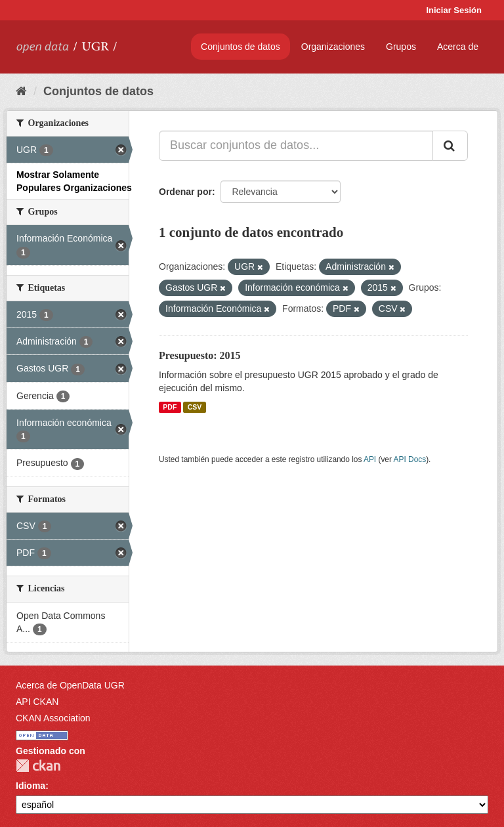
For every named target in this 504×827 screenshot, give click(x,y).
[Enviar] (450, 146)
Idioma (31, 786)
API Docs (410, 459)
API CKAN (37, 702)
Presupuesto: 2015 (200, 355)
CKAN (38, 766)
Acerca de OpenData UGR (70, 685)
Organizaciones (333, 47)
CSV (195, 407)
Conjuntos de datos (241, 47)
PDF (170, 407)
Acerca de (458, 47)
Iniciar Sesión (454, 10)
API (370, 459)
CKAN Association (53, 718)
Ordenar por (185, 192)
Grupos (401, 47)
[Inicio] (21, 91)
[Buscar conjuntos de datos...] (296, 146)
